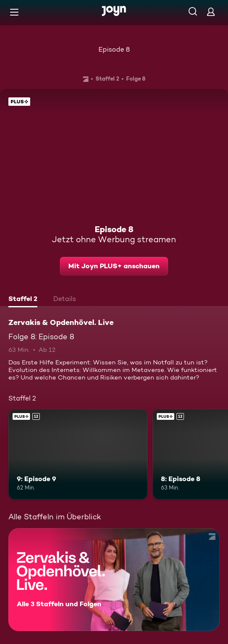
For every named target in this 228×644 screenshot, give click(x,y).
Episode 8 (114, 49)
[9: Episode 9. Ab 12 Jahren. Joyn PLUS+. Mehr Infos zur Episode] (78, 454)
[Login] (211, 12)
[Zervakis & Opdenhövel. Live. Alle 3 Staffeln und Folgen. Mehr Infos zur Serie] (114, 580)
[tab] (23, 300)
